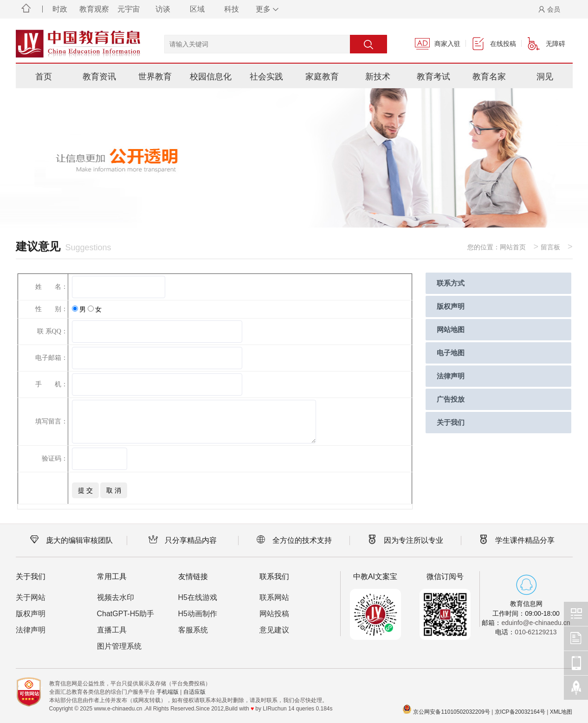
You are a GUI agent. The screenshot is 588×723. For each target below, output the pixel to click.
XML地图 (561, 712)
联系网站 (274, 597)
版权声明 (451, 306)
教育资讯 (99, 77)
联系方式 (451, 283)
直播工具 (112, 630)
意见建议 (274, 630)
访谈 (163, 9)
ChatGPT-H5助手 (126, 614)
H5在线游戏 (198, 597)
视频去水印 (116, 597)
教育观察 (94, 9)
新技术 (378, 77)
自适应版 (194, 692)
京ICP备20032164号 (520, 712)
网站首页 (513, 247)
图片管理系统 (119, 646)
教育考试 (433, 77)
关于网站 (31, 597)
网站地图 (451, 329)
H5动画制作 (198, 614)
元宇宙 (129, 9)
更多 (266, 9)
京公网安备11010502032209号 (451, 712)
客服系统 (193, 630)
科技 (232, 9)
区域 (197, 9)
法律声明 (451, 376)
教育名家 (489, 77)
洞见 (545, 77)
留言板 (550, 247)
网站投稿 (274, 614)
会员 (549, 9)
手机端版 (168, 692)
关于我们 (451, 422)
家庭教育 (322, 77)
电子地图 (451, 353)
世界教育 (155, 77)
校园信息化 (211, 77)
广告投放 (451, 399)
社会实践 (266, 77)
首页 (44, 77)
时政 (60, 9)
